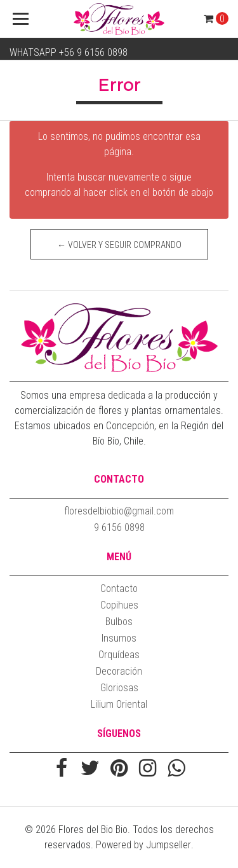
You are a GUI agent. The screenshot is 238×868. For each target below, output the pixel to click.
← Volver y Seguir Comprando (119, 245)
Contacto (119, 589)
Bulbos (119, 622)
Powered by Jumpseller (143, 845)
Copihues (119, 605)
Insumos (119, 638)
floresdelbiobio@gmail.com (119, 511)
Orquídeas (119, 655)
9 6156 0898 (119, 527)
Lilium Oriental (119, 704)
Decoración (119, 671)
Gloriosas (119, 688)
